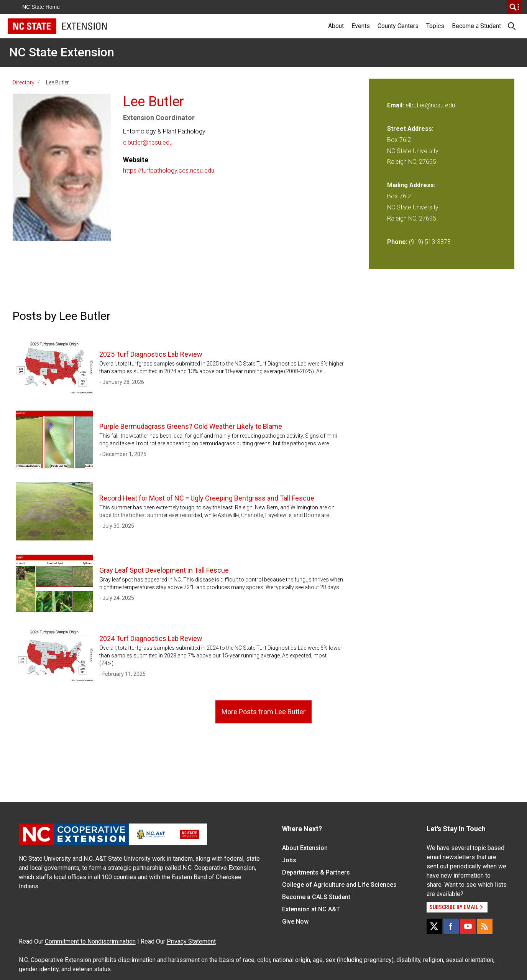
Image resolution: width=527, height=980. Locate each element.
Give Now (295, 922)
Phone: (397, 242)
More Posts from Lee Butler (263, 712)
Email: (396, 105)
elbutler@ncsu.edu (148, 142)
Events (361, 26)
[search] (514, 7)
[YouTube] (468, 926)
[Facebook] (451, 926)
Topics (435, 26)
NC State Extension (62, 52)
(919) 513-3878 (430, 242)
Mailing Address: (411, 185)
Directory (24, 82)
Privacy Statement (191, 941)
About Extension (305, 848)
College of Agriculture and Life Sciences (339, 885)
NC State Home (41, 7)
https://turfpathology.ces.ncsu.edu (169, 170)
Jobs (289, 860)
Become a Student (476, 26)
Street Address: (410, 129)
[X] (434, 926)
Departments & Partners (316, 872)
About (336, 26)
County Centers (398, 26)
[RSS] (485, 926)
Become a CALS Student (316, 897)
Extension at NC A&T (311, 909)
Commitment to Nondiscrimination (90, 941)
